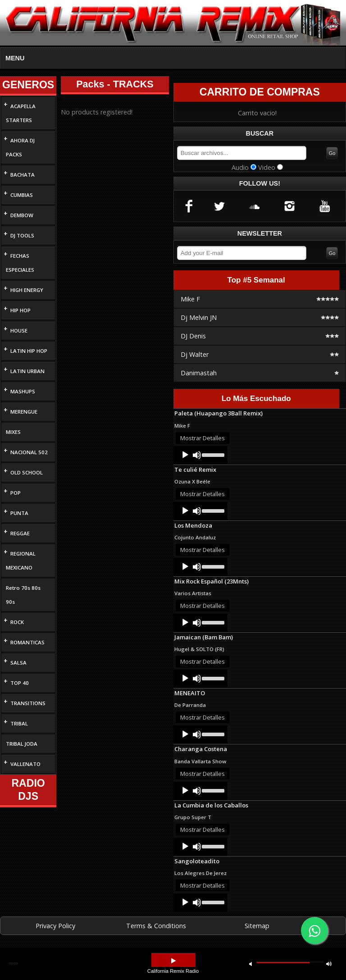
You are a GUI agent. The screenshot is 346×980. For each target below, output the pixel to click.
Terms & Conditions (156, 926)
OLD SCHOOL (27, 472)
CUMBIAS (22, 195)
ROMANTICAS (27, 642)
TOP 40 (20, 683)
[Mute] (197, 455)
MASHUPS (23, 391)
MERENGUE (24, 412)
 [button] (329, 964)
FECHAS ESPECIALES (20, 263)
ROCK (17, 622)
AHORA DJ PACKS (20, 147)
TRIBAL (19, 723)
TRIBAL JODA (22, 744)
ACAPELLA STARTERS (21, 113)
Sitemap (257, 926)
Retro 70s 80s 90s (23, 595)
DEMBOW (22, 215)
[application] (200, 455)
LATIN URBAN (27, 371)
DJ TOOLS (22, 235)
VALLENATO (25, 764)
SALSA (18, 663)
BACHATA (23, 175)
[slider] (212, 454)
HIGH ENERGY (27, 290)
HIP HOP (20, 310)
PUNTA (19, 513)
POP (16, 493)
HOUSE (19, 330)
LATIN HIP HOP (29, 351)
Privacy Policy (55, 926)
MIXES (13, 432)
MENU (15, 58)
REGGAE (20, 533)
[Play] (185, 455)
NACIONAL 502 (29, 452)
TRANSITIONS (28, 703)
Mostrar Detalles (203, 438)
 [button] (173, 961)
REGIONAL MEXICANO (21, 561)
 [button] (250, 964)
